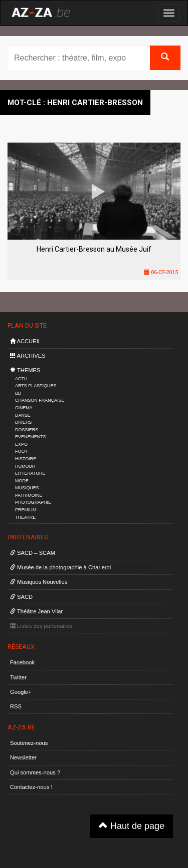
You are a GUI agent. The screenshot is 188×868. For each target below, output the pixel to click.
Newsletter (23, 757)
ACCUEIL (26, 341)
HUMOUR (25, 466)
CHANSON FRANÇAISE (40, 400)
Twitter (18, 677)
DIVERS (23, 422)
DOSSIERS (27, 430)
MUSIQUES (27, 488)
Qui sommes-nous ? (35, 772)
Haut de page (132, 826)
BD (18, 393)
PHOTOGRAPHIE (33, 502)
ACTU (21, 379)
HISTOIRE (26, 459)
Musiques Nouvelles (39, 582)
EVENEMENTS (31, 437)
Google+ (21, 692)
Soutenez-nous (29, 743)
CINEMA (24, 408)
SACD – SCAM (33, 553)
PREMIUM (26, 510)
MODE (22, 481)
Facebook (22, 662)
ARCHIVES (28, 356)
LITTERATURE (30, 473)
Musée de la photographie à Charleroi (60, 567)
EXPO (21, 444)
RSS (16, 706)
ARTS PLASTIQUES (36, 386)
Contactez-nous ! (31, 787)
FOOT (21, 451)
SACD (21, 597)
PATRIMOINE (29, 495)
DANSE (23, 415)
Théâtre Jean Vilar (36, 611)
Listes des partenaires (41, 626)
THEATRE (25, 517)
